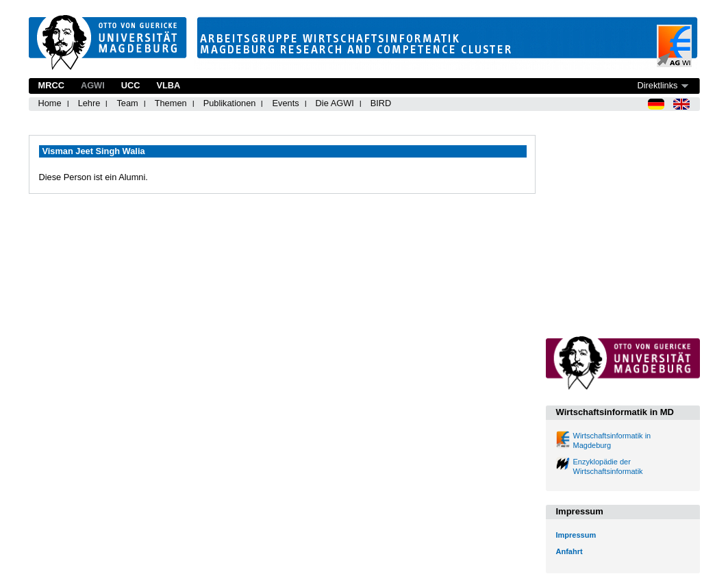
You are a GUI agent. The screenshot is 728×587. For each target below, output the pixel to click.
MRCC (51, 85)
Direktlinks (657, 85)
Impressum (576, 535)
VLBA (168, 85)
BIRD (381, 103)
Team (127, 103)
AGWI (93, 85)
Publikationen (230, 103)
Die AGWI (335, 103)
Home (50, 103)
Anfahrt (569, 551)
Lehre (89, 103)
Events (285, 103)
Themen (171, 103)
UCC (131, 85)
